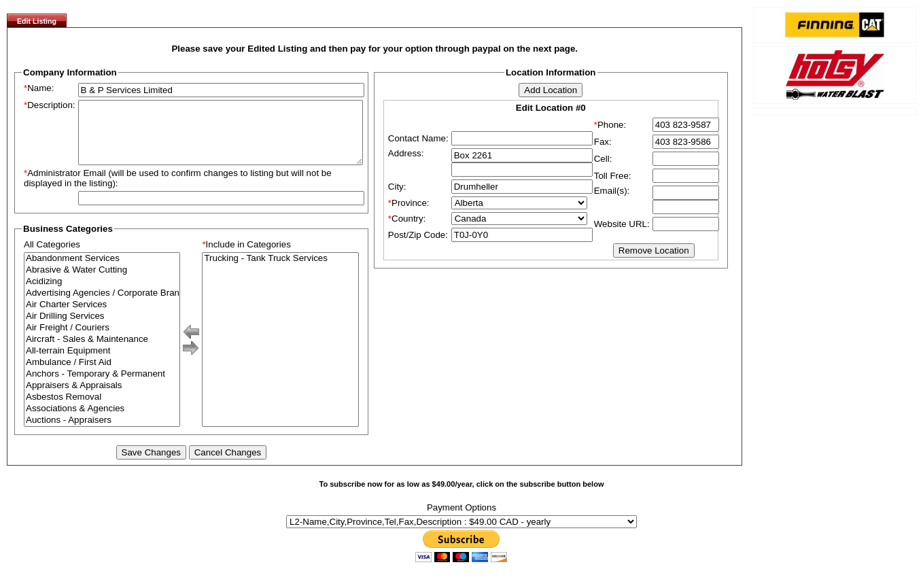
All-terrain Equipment (102, 363)
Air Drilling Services (102, 329)
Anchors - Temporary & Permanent (102, 386)
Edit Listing (37, 21)
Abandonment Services (102, 271)
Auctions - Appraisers (102, 433)
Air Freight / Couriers (102, 340)
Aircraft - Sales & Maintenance (102, 352)
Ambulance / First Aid (102, 375)
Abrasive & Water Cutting (102, 282)
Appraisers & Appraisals (102, 398)
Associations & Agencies (102, 421)
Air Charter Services (102, 317)
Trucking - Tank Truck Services (280, 271)
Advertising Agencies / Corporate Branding (102, 306)
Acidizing (102, 294)
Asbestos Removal (102, 410)
